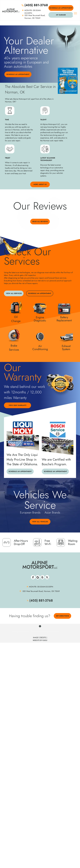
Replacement (64, 320)
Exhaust (66, 346)
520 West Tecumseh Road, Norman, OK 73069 (35, 17)
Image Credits (40, 638)
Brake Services (14, 348)
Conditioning (40, 349)
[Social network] (33, 577)
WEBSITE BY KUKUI (40, 640)
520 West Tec (28, 591)
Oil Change (16, 319)
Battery (64, 317)
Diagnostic (40, 320)
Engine (40, 317)
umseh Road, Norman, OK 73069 (46, 591)
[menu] (75, 13)
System (66, 349)
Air (40, 346)
